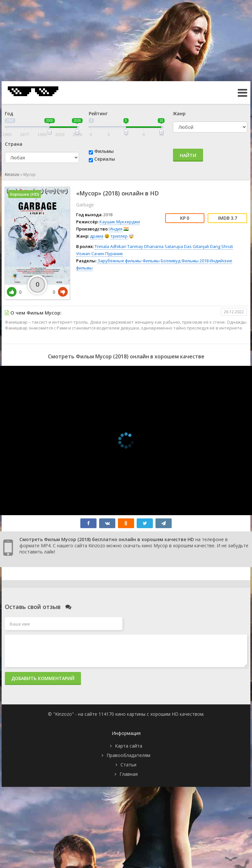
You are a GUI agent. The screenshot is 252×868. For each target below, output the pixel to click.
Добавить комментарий (43, 678)
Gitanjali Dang (206, 246)
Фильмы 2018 (195, 261)
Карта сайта (129, 746)
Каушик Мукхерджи (120, 222)
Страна (14, 144)
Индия (116, 229)
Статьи (128, 765)
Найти (188, 155)
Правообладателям (128, 755)
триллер (119, 236)
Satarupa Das (178, 246)
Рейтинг (98, 113)
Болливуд (171, 261)
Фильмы (104, 151)
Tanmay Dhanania (145, 246)
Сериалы (105, 159)
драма (97, 236)
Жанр (179, 113)
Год (9, 113)
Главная (129, 774)
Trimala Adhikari (110, 246)
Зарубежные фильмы (120, 261)
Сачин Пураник (107, 254)
